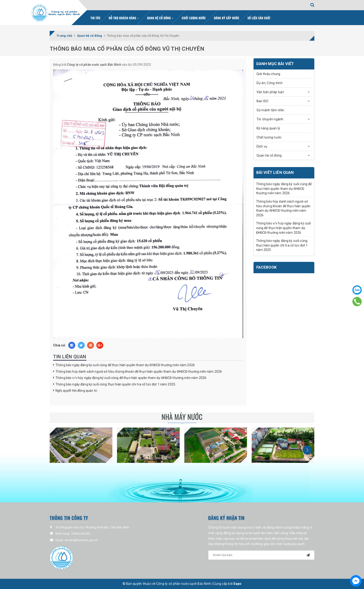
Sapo (237, 584)
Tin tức (96, 18)
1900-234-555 (80, 534)
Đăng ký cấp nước (227, 18)
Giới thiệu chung (268, 74)
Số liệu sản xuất (259, 18)
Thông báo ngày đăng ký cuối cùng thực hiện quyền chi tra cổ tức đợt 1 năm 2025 (115, 384)
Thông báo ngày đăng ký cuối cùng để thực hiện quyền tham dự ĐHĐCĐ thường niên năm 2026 (125, 365)
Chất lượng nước (194, 18)
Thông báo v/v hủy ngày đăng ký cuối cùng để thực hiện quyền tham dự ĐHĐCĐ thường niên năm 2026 (131, 378)
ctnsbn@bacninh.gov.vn (81, 540)
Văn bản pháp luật (270, 92)
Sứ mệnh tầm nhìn (270, 110)
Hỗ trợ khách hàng (124, 18)
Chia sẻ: (60, 345)
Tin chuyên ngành (270, 119)
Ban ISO (263, 101)
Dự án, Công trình (270, 83)
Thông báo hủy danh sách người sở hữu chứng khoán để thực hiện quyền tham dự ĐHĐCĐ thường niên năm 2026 (139, 372)
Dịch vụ (262, 146)
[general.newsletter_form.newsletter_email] (261, 555)
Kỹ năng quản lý (268, 128)
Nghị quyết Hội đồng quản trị (76, 391)
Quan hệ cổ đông (160, 18)
